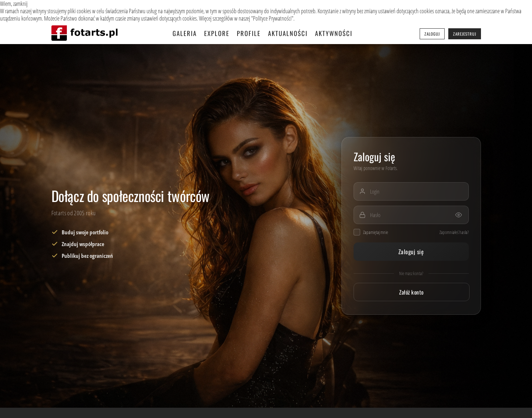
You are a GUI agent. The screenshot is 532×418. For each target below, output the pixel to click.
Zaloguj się (411, 252)
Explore (217, 33)
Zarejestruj (465, 34)
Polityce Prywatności (272, 18)
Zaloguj (432, 34)
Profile (249, 33)
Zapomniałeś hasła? (454, 232)
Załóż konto (411, 292)
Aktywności (334, 33)
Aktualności (288, 33)
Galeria (185, 33)
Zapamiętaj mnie (371, 232)
